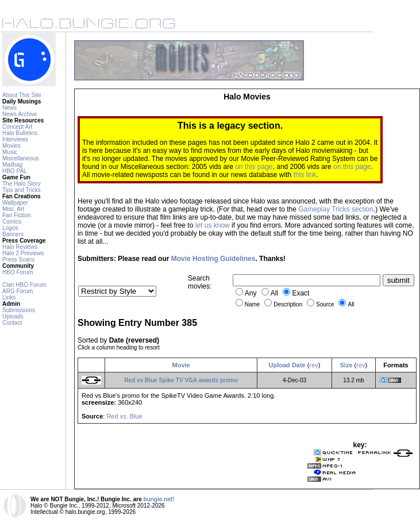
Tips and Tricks (22, 190)
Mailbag (12, 165)
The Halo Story (22, 184)
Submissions (19, 310)
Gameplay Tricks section (336, 209)
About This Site (22, 95)
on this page (254, 167)
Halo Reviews (20, 247)
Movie (181, 365)
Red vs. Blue (124, 416)
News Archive (20, 114)
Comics (12, 222)
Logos (10, 228)
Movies (11, 146)
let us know (213, 225)
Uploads (13, 316)
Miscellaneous (20, 158)
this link (305, 175)
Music (10, 152)
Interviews (15, 139)
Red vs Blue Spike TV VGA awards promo (181, 380)
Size (346, 365)
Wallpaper (15, 203)
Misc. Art (13, 209)
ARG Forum (18, 291)
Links (9, 297)
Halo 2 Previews (23, 253)
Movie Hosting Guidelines (213, 259)
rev (313, 365)
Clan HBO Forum (24, 285)
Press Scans (18, 260)
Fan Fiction (16, 215)
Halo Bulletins (20, 133)
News (9, 108)
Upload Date (287, 365)
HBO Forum (18, 272)
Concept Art (17, 127)
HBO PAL (15, 171)
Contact (12, 323)
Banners (13, 234)
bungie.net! (159, 499)
